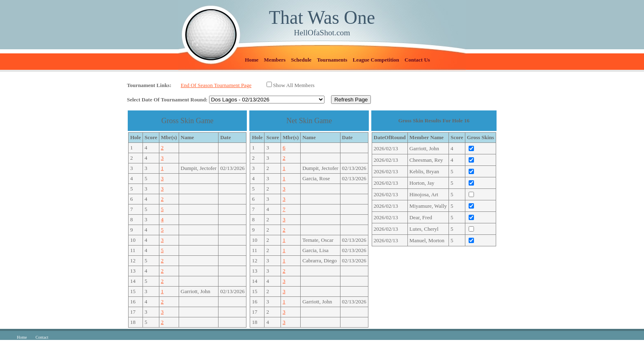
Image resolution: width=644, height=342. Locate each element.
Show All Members (294, 85)
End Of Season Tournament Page (216, 85)
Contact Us (417, 60)
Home (252, 60)
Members (275, 60)
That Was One (322, 17)
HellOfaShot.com (322, 33)
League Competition (376, 60)
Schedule (301, 60)
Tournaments (332, 60)
